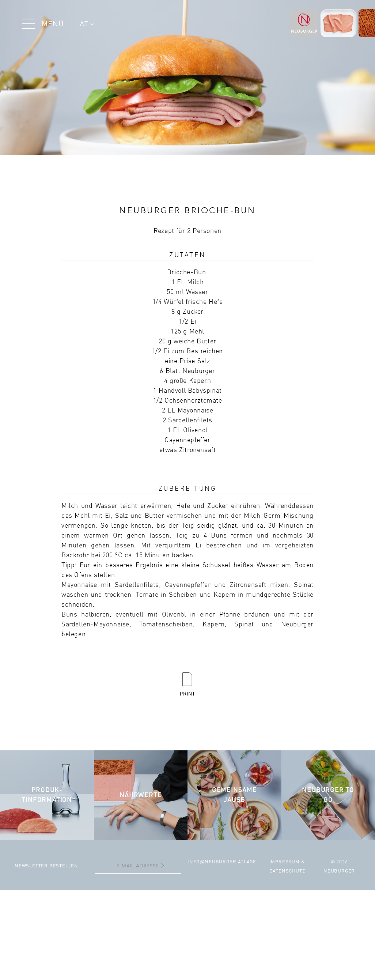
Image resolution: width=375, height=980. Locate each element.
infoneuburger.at (216, 862)
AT (87, 24)
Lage (250, 862)
